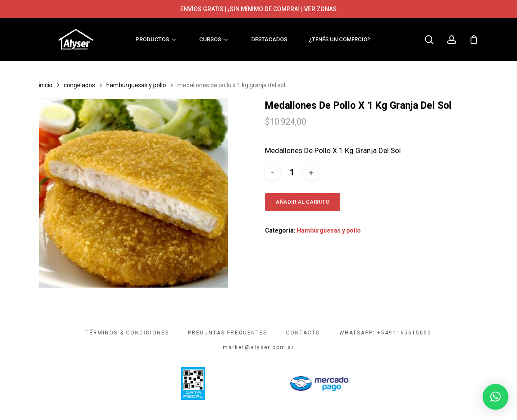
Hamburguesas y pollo (136, 85)
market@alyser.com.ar (258, 347)
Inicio (46, 85)
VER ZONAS (320, 9)
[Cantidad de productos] (292, 173)
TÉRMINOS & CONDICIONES (127, 333)
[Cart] (474, 40)
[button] (495, 397)
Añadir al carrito (303, 202)
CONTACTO (303, 333)
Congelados (79, 85)
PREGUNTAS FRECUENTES (228, 333)
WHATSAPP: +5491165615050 (385, 333)
